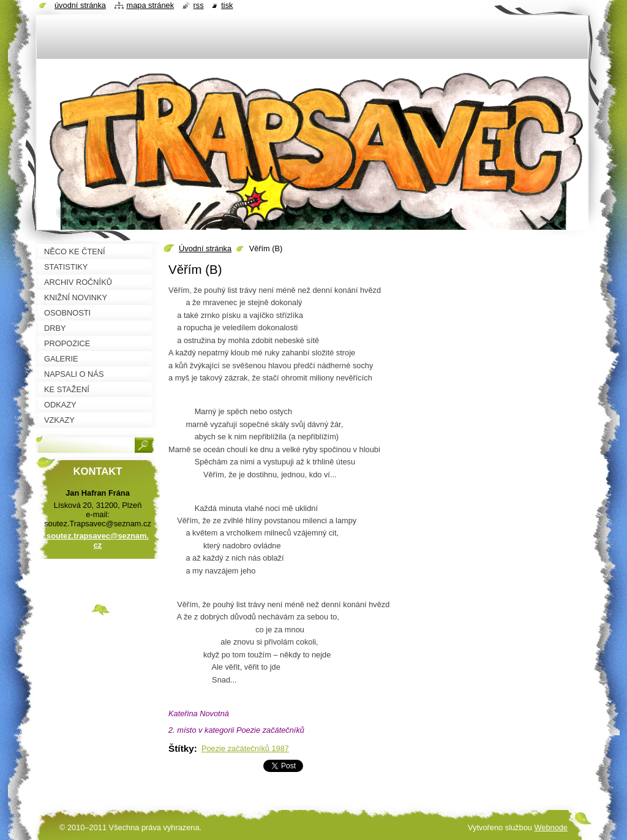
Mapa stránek (151, 5)
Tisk (227, 5)
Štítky (181, 748)
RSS (199, 5)
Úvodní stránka (205, 248)
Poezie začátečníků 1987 (245, 748)
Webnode (551, 827)
